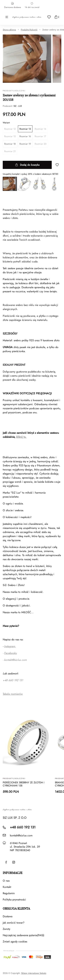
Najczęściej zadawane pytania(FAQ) (23, 935)
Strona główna (9, 30)
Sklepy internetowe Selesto (34, 973)
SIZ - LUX (18, 106)
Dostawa (8, 916)
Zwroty (6, 929)
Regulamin (9, 893)
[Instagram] (14, 862)
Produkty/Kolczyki (29, 30)
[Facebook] (6, 862)
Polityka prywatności (14, 900)
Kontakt (7, 887)
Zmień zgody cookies (15, 942)
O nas (6, 881)
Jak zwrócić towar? (14, 923)
